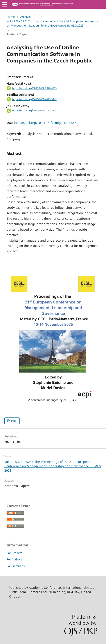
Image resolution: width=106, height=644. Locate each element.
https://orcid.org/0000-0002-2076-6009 (34, 88)
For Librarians (16, 566)
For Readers (14, 553)
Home (11, 17)
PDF (13, 421)
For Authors (14, 559)
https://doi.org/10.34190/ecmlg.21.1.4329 (45, 123)
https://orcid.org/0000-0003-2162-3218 (34, 111)
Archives (26, 17)
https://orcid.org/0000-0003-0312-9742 (34, 99)
